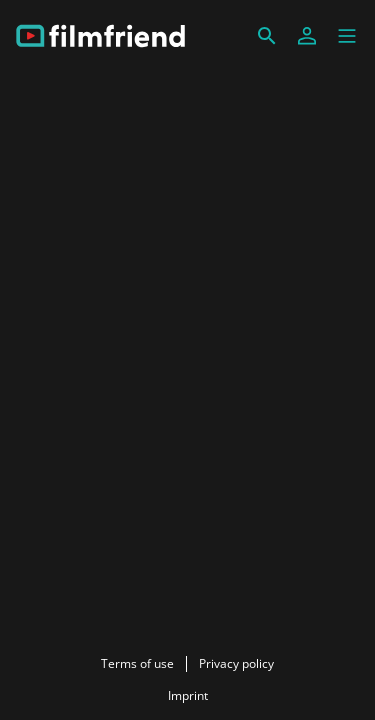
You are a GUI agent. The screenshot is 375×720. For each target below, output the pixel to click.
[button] (347, 36)
